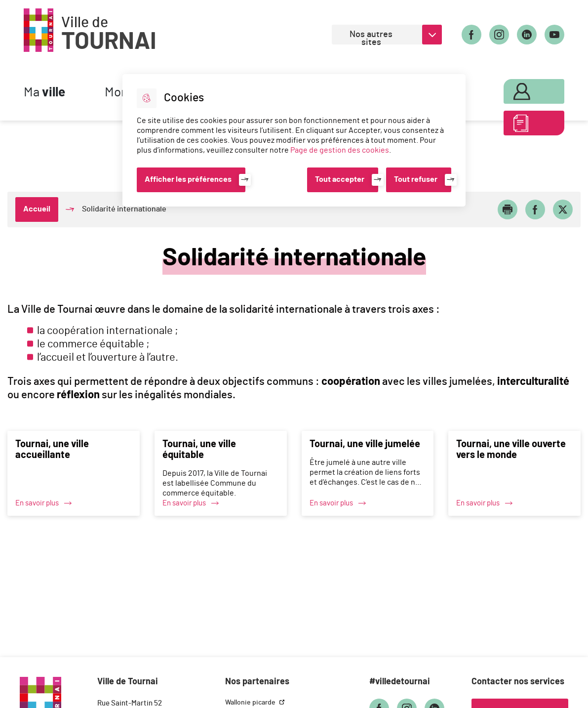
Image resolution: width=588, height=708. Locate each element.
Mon (522, 90)
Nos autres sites (371, 37)
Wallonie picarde (251, 703)
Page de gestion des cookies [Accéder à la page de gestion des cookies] (340, 150)
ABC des (522, 125)
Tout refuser (416, 179)
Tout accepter (340, 179)
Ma (44, 93)
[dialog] (294, 140)
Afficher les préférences (188, 179)
